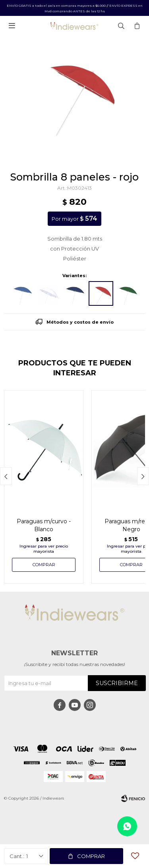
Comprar (91, 856)
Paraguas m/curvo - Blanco (44, 525)
